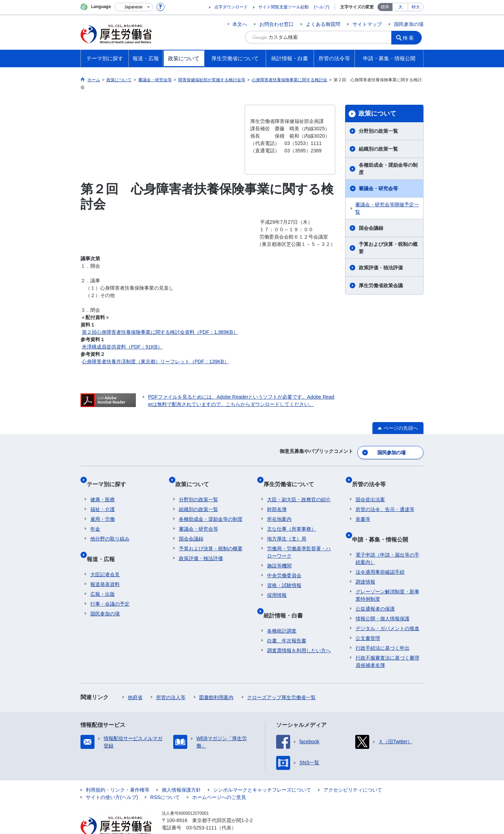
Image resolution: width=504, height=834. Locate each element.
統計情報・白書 (287, 601)
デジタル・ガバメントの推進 (387, 610)
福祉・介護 (103, 499)
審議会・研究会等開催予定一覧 (387, 208)
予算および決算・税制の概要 (388, 248)
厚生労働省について (292, 477)
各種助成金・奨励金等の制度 (388, 169)
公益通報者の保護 (375, 591)
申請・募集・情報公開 (384, 525)
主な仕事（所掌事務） (292, 518)
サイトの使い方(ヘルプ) (112, 779)
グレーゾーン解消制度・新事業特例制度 (387, 577)
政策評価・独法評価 (381, 268)
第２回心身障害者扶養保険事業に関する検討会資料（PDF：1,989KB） (160, 332)
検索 (411, 37)
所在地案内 (279, 509)
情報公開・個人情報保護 (383, 600)
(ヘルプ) (322, 7)
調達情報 (365, 564)
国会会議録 (371, 228)
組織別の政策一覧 (378, 149)
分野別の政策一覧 (378, 131)
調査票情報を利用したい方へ (299, 632)
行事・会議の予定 (110, 586)
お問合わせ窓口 (276, 24)
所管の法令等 (372, 477)
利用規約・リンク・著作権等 (118, 772)
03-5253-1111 (201, 809)
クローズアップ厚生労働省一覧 (281, 679)
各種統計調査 (282, 613)
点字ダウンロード (231, 7)
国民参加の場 (409, 24)
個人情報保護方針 (181, 772)
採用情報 (277, 585)
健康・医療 (103, 489)
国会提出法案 (370, 489)
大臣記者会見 (105, 556)
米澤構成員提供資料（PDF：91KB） (122, 347)
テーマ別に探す (110, 477)
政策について (377, 113)
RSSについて (165, 779)
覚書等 (363, 509)
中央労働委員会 (284, 565)
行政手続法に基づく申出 (383, 630)
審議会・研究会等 (378, 188)
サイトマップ (367, 24)
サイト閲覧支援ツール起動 (283, 7)
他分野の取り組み (110, 528)
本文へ (240, 24)
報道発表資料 (105, 566)
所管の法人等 (171, 679)
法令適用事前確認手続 (380, 554)
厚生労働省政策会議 (381, 285)
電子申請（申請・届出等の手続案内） (387, 540)
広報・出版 (103, 576)
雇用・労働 (103, 509)
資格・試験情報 (284, 575)
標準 (385, 7)
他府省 (135, 679)
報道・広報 (104, 544)
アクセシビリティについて (353, 772)
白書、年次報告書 (287, 622)
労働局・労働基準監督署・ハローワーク (299, 542)
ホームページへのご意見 (219, 779)
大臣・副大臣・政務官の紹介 (299, 489)
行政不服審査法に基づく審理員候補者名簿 (387, 643)
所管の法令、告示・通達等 (385, 499)
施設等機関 (279, 555)
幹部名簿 (277, 499)
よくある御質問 (323, 24)
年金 (95, 518)
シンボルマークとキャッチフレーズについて (262, 772)
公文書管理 (368, 620)
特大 (416, 7)
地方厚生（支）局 (287, 528)
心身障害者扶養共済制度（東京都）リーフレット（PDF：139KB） (155, 361)
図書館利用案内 (216, 679)
